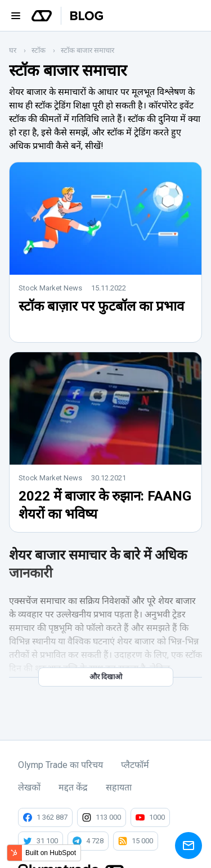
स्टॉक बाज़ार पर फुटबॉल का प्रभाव (101, 306)
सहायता (119, 787)
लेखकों (29, 787)
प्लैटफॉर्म (135, 765)
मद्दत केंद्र (73, 787)
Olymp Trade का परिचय (60, 765)
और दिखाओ (106, 677)
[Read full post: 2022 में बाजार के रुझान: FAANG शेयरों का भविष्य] (105, 462)
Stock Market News (50, 288)
